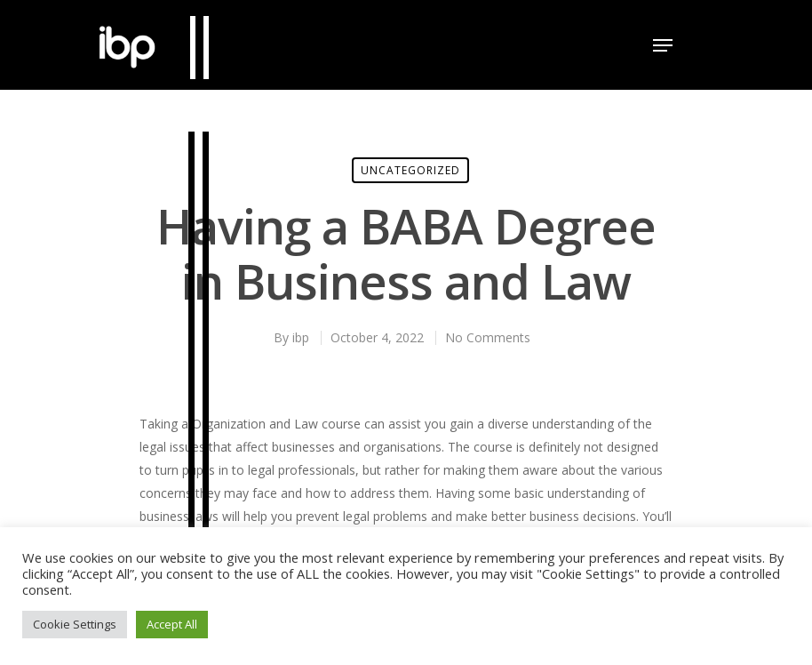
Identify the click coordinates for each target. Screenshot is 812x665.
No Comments (488, 337)
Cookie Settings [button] (75, 624)
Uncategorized (410, 170)
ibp (301, 337)
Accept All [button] (172, 624)
